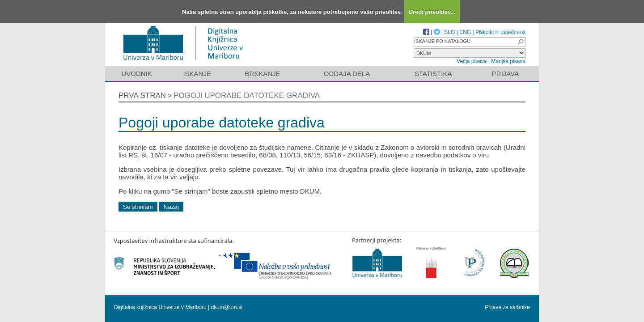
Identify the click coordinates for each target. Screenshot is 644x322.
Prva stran (142, 95)
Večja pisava (472, 61)
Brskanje (262, 74)
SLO (449, 32)
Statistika (433, 74)
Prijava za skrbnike (507, 307)
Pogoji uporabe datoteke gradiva (247, 95)
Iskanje (197, 74)
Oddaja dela (347, 74)
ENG (465, 32)
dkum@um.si (227, 307)
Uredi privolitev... (432, 12)
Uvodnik (136, 74)
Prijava (505, 74)
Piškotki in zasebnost (500, 32)
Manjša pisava (508, 61)
